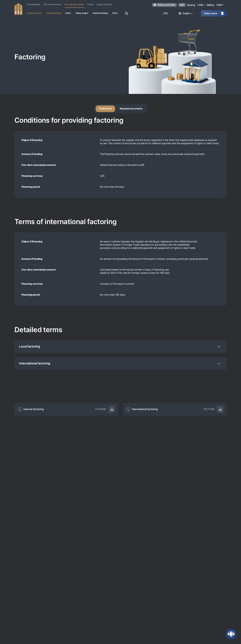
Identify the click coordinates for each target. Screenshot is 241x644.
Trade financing (53, 13)
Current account (34, 13)
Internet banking (100, 13)
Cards (68, 13)
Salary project (82, 13)
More (115, 13)
